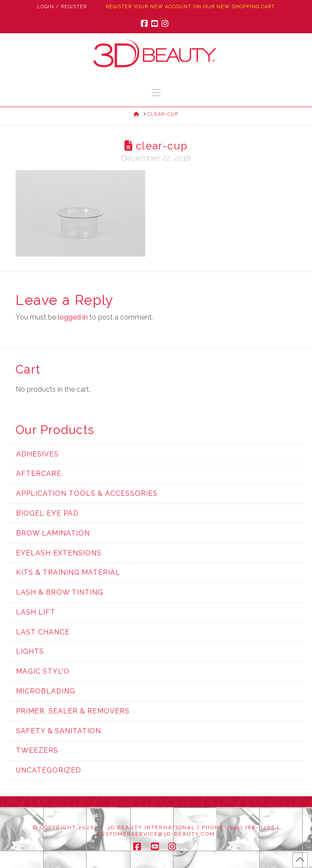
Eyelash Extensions (59, 553)
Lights (30, 651)
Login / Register (62, 7)
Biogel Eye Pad (47, 513)
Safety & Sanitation (59, 731)
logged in (73, 317)
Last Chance (43, 632)
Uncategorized (49, 770)
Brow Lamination (53, 533)
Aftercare (39, 474)
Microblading (46, 691)
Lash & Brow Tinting (60, 592)
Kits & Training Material (68, 572)
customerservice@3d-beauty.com (156, 834)
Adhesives (37, 454)
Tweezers (37, 750)
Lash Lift (36, 612)
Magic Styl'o (43, 671)
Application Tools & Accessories (87, 493)
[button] (156, 93)
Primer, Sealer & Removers (73, 711)
